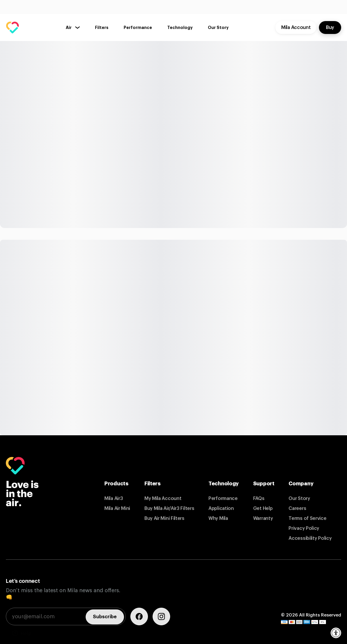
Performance (223, 499)
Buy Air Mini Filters (164, 518)
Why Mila (218, 518)
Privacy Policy (304, 528)
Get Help (263, 508)
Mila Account (296, 28)
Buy (330, 28)
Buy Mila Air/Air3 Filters (169, 508)
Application (221, 508)
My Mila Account (163, 499)
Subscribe (105, 617)
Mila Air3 (114, 499)
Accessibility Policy (310, 538)
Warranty (263, 518)
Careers (297, 508)
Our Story (299, 499)
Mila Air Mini (117, 508)
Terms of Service (307, 518)
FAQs (259, 499)
